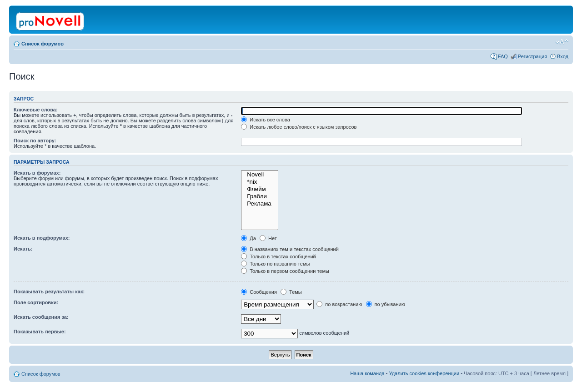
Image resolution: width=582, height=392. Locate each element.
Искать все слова (266, 120)
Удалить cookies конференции (424, 373)
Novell (260, 175)
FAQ (503, 56)
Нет (268, 238)
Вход (563, 56)
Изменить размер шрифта (562, 42)
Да (248, 238)
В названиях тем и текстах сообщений (290, 249)
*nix (260, 182)
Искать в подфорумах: (42, 238)
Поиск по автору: (35, 141)
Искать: (23, 249)
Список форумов (43, 44)
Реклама (260, 204)
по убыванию (386, 304)
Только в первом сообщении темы (285, 271)
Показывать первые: (40, 332)
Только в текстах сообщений (278, 256)
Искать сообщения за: (41, 317)
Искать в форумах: (37, 173)
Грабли (260, 196)
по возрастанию (339, 304)
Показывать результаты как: (49, 291)
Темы (291, 292)
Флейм (260, 189)
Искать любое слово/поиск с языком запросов (299, 127)
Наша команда (367, 373)
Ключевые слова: (36, 110)
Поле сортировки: (36, 302)
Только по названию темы (275, 264)
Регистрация (532, 56)
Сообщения (259, 292)
